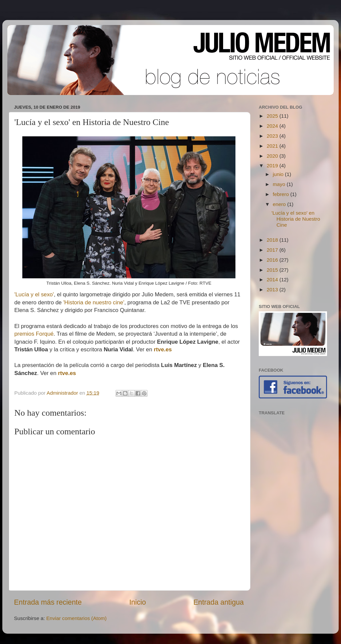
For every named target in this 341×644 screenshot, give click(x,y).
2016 (273, 260)
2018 (273, 240)
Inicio (138, 602)
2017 (273, 250)
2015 (273, 270)
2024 (273, 126)
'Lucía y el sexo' (34, 294)
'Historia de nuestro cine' (94, 302)
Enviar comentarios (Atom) (76, 618)
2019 (273, 165)
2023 (273, 136)
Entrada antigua (219, 602)
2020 (273, 156)
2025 (273, 116)
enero (280, 204)
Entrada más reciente (48, 602)
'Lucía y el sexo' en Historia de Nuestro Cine (296, 219)
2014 (273, 279)
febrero (282, 194)
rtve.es (163, 349)
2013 (273, 289)
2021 (273, 146)
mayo (280, 184)
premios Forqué (34, 334)
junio (279, 174)
